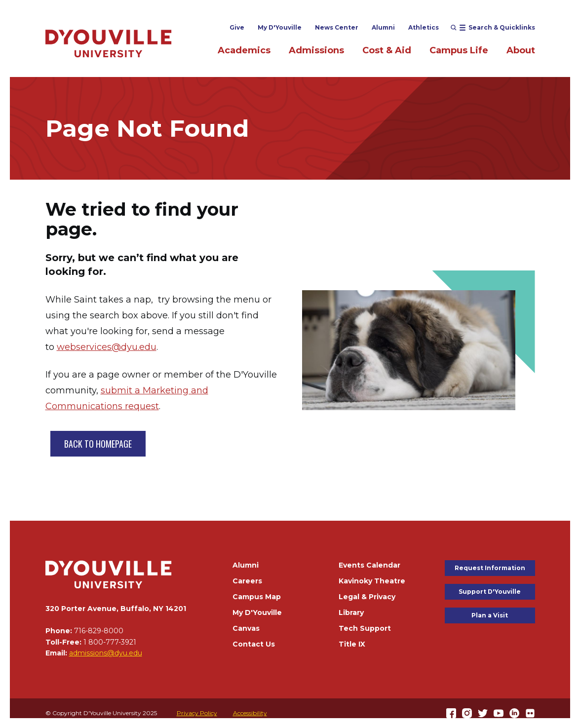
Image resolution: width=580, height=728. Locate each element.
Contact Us (254, 644)
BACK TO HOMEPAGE (98, 444)
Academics (244, 50)
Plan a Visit (490, 615)
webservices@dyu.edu (107, 347)
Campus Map (257, 597)
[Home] (109, 43)
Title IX (352, 644)
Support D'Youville (490, 592)
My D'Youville (280, 27)
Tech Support (365, 628)
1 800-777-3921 (110, 642)
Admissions (316, 50)
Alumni (383, 27)
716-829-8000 (99, 631)
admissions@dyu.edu (106, 653)
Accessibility (250, 713)
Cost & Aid (387, 50)
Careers (247, 581)
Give (237, 27)
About (521, 50)
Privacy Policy (197, 713)
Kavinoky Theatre (372, 581)
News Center (337, 27)
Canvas (246, 628)
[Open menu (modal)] (493, 28)
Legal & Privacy (367, 597)
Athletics (424, 27)
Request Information (490, 568)
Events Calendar (369, 565)
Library (351, 613)
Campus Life (459, 50)
